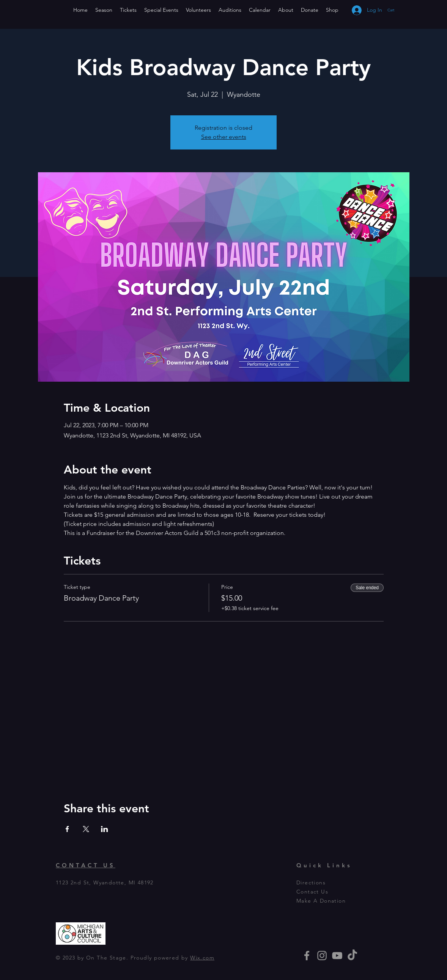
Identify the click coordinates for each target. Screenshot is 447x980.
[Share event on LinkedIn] (105, 829)
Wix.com (202, 958)
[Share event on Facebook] (67, 829)
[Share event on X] (86, 829)
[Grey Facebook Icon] (307, 956)
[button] (398, 10)
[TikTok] (352, 956)
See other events (224, 137)
